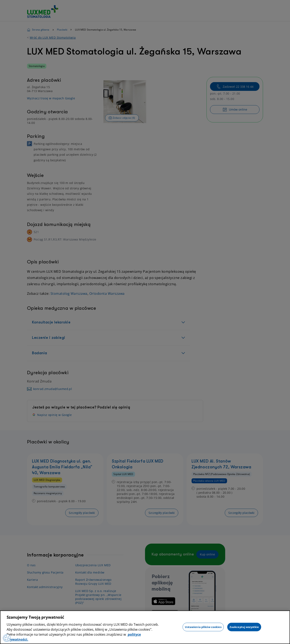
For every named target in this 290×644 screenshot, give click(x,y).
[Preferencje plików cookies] (7, 638)
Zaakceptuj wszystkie (244, 627)
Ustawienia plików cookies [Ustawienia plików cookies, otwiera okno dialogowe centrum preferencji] (203, 627)
